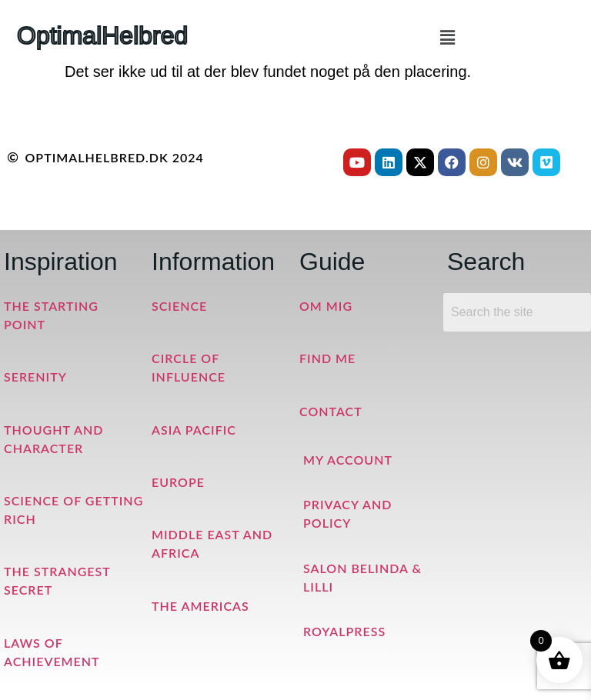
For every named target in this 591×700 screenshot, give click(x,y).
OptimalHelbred (102, 35)
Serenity (35, 377)
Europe (178, 482)
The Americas (200, 606)
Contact (331, 411)
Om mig (326, 306)
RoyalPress (344, 631)
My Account (348, 460)
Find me (327, 358)
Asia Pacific (194, 430)
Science (179, 306)
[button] (447, 38)
